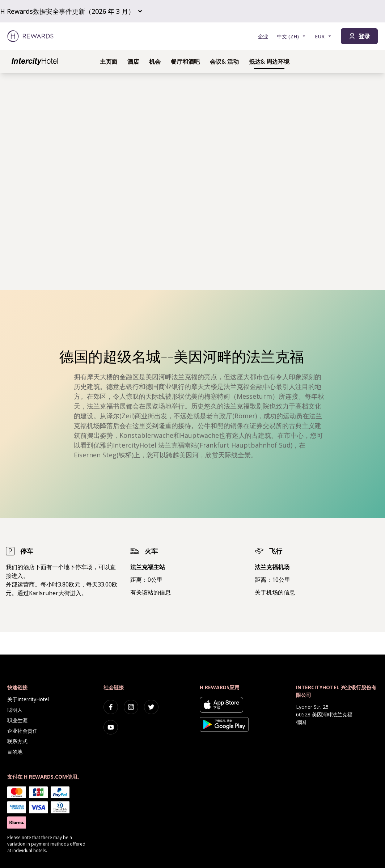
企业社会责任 (22, 731)
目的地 (15, 752)
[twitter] (151, 707)
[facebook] (111, 707)
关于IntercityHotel (28, 699)
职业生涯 (17, 720)
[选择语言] (291, 36)
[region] (192, 182)
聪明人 (15, 710)
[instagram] (131, 707)
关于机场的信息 (275, 592)
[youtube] (111, 727)
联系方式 (17, 741)
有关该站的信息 (151, 592)
